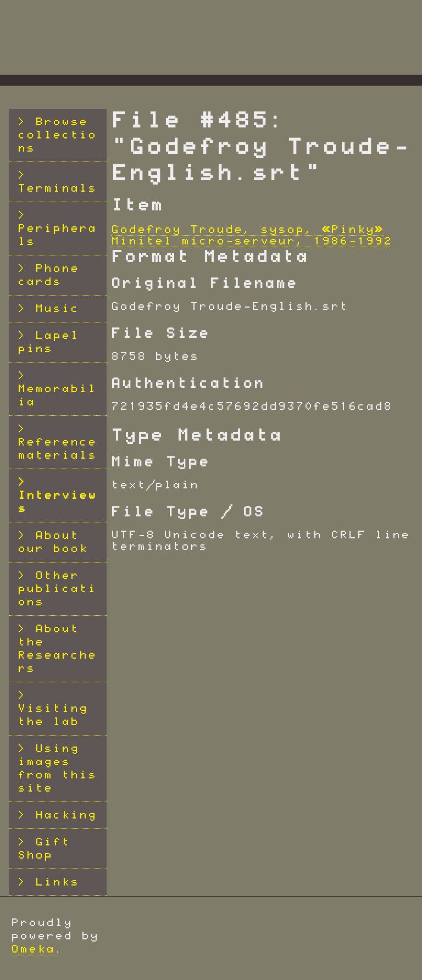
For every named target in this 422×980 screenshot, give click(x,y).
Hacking (66, 815)
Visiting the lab (53, 715)
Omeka (33, 949)
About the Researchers (57, 649)
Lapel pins (48, 342)
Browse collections (57, 135)
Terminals (57, 188)
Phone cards (48, 275)
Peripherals (57, 235)
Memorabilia (57, 396)
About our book (53, 542)
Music (57, 309)
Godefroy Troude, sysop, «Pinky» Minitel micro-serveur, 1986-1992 (252, 235)
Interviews (57, 502)
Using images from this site (57, 769)
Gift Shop (44, 849)
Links (57, 882)
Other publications (57, 589)
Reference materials (57, 449)
